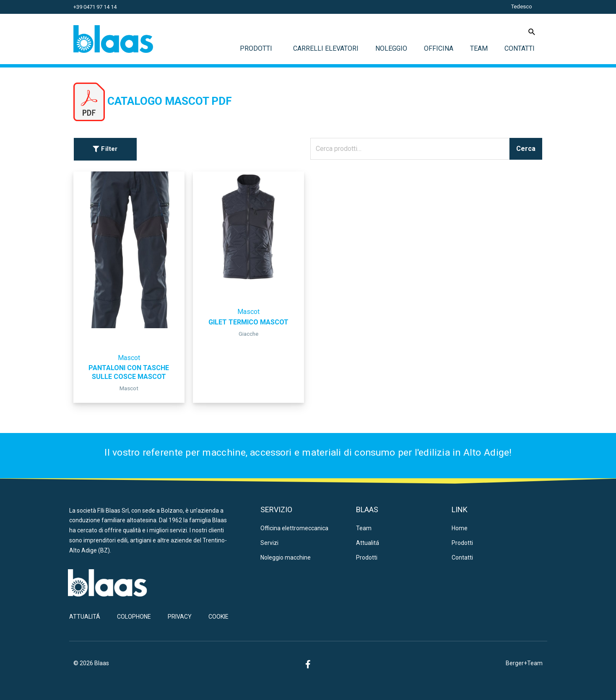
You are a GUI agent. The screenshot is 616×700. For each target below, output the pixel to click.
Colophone (134, 617)
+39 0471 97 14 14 (95, 7)
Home (460, 528)
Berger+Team (524, 663)
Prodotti (258, 49)
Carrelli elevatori (326, 48)
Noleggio (391, 48)
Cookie (218, 617)
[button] (105, 149)
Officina (439, 48)
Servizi (269, 543)
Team (479, 48)
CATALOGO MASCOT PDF (170, 101)
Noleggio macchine (286, 557)
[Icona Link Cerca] (532, 32)
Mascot (129, 358)
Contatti (520, 48)
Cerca (526, 149)
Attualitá (368, 543)
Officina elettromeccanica (294, 528)
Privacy (180, 617)
